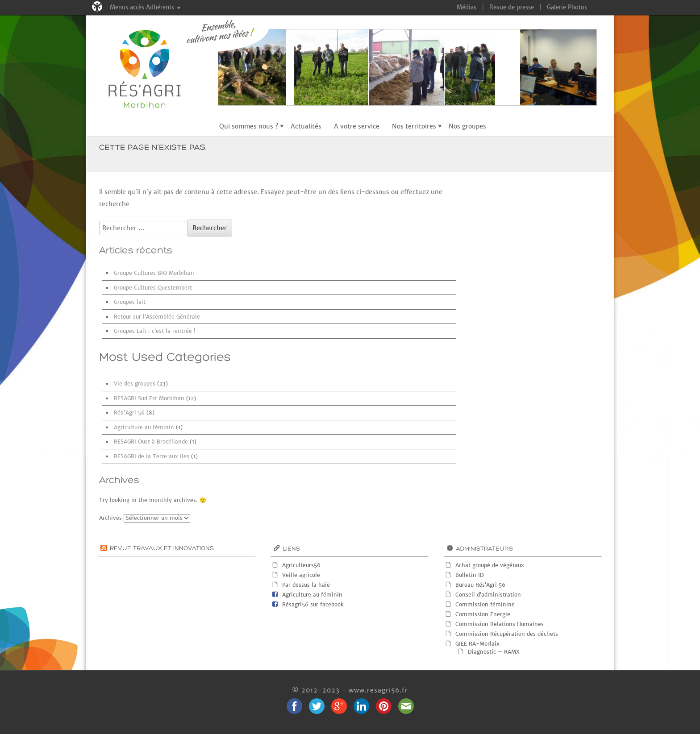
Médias (467, 7)
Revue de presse (512, 7)
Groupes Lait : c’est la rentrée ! (155, 331)
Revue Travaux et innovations (162, 549)
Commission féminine (485, 604)
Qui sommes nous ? (249, 126)
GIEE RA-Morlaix (477, 644)
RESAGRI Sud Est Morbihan (149, 398)
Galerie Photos (567, 7)
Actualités (306, 126)
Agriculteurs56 (301, 565)
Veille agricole (301, 575)
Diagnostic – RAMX (494, 652)
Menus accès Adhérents (142, 7)
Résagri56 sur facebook (313, 604)
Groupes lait (130, 302)
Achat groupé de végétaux (490, 565)
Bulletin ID (470, 575)
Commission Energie (483, 614)
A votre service (357, 126)
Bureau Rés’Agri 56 (480, 585)
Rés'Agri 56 (129, 413)
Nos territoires (414, 126)
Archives (110, 518)
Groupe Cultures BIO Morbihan (154, 273)
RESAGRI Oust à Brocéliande (151, 442)
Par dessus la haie (306, 585)
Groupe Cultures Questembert (153, 288)
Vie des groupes (135, 384)
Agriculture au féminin (144, 427)
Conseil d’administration (488, 595)
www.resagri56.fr (378, 690)
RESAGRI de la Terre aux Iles (152, 456)
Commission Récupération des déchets (507, 634)
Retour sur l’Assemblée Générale (157, 317)
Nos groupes (467, 126)
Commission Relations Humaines (500, 624)
